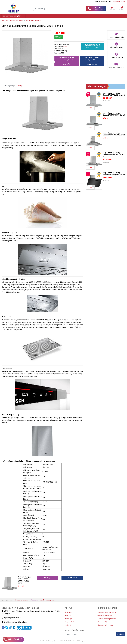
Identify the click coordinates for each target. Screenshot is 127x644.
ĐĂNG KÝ (121, 634)
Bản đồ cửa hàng (119, 2)
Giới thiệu (69, 612)
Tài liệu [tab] (20, 86)
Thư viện (68, 619)
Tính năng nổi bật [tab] (9, 86)
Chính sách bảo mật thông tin (107, 612)
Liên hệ (68, 625)
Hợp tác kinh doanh (72, 622)
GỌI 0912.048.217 (93, 47)
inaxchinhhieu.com (22, 600)
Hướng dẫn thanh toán (105, 615)
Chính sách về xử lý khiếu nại (106, 619)
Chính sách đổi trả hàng (105, 625)
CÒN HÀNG (59, 37)
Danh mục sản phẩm (14, 16)
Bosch (65, 46)
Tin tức (68, 615)
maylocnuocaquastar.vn (49, 600)
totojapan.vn (34, 600)
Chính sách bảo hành (104, 622)
